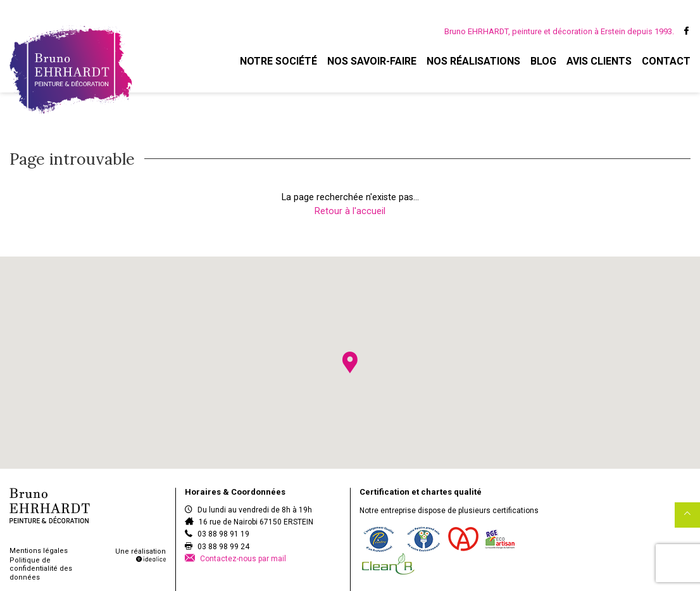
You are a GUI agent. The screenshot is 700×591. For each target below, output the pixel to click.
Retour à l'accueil (350, 211)
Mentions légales (39, 551)
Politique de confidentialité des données (41, 569)
